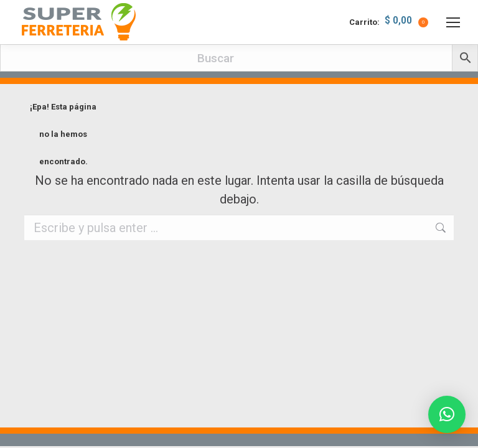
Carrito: (389, 22)
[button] (447, 414)
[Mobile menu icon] (453, 22)
